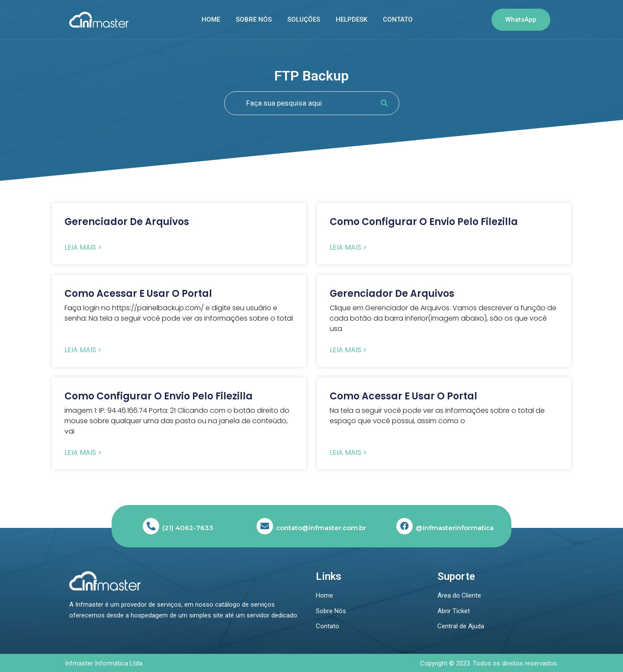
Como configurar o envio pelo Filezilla (424, 222)
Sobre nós (254, 19)
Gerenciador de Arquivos (127, 222)
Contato (398, 19)
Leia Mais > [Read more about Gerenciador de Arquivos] (83, 248)
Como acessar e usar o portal (138, 294)
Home (211, 19)
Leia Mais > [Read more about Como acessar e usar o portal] (83, 350)
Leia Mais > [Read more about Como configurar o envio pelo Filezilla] (348, 248)
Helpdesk (352, 19)
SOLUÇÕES (304, 19)
